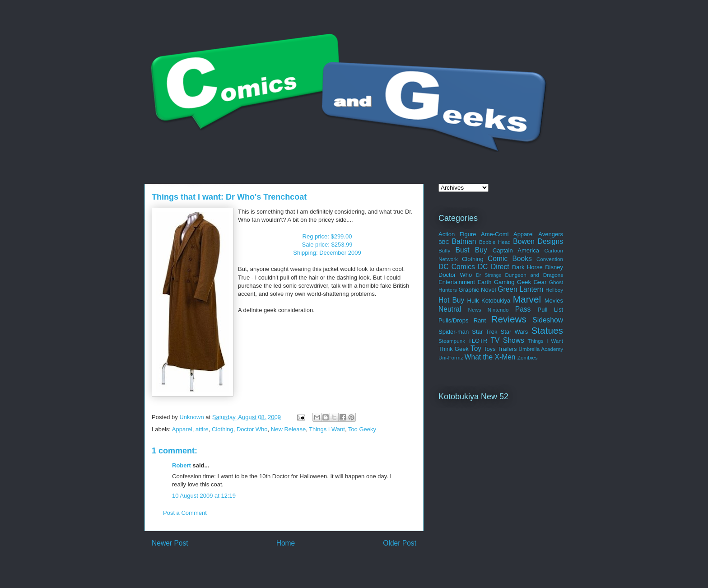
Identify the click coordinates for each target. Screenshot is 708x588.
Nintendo (498, 310)
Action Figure (457, 234)
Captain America (516, 250)
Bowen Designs (538, 241)
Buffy (444, 250)
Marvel (527, 299)
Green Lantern (520, 289)
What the (479, 357)
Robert (182, 465)
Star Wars (515, 332)
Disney (554, 267)
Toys (490, 349)
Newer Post (170, 543)
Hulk (473, 301)
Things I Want (327, 429)
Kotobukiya (496, 301)
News (474, 310)
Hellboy (554, 290)
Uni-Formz (451, 357)
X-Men (505, 357)
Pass (523, 309)
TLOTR (478, 341)
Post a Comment (185, 513)
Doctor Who (252, 429)
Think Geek (454, 349)
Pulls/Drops (453, 320)
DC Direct (494, 267)
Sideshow (548, 320)
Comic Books (510, 259)
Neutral (450, 309)
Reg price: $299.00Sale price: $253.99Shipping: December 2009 (327, 245)
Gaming (504, 282)
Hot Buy (451, 300)
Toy (476, 348)
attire (202, 429)
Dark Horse (527, 267)
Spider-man (454, 332)
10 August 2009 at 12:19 (204, 496)
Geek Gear (532, 282)
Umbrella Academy (541, 349)
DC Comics (457, 267)
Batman (464, 241)
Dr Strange (489, 275)
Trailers (507, 349)
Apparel (182, 429)
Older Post (400, 543)
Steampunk (452, 341)
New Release (288, 429)
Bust (462, 250)
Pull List (550, 310)
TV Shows (507, 340)
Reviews (509, 319)
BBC (444, 242)
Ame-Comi (495, 234)
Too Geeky (362, 429)
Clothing (223, 429)
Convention (550, 259)
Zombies (528, 357)
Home (286, 543)
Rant (480, 320)
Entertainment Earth (465, 282)
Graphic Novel (477, 290)
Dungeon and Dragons (534, 275)
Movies (554, 301)
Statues (547, 330)
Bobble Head (495, 242)
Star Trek (484, 332)
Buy (481, 250)
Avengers (551, 234)
